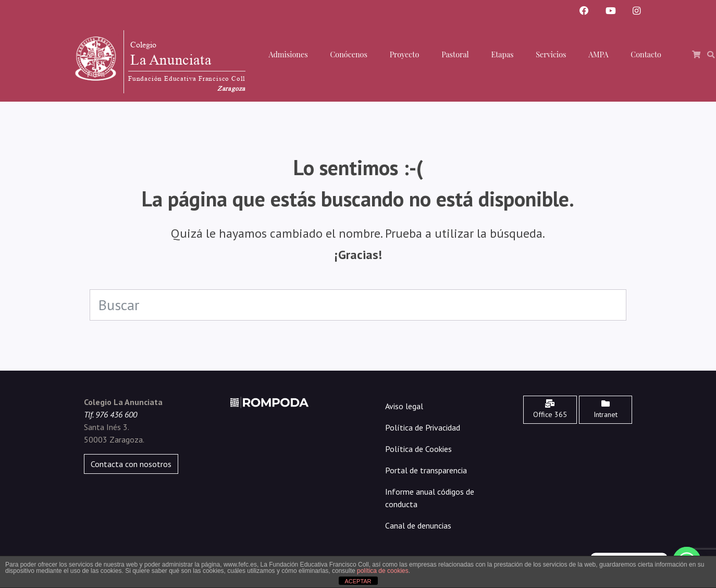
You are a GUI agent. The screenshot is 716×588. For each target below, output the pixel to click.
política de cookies (383, 571)
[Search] (358, 305)
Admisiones (288, 54)
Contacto (646, 54)
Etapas (503, 54)
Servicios (551, 54)
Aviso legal (404, 406)
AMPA (598, 54)
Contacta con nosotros (131, 464)
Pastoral (455, 54)
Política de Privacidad (423, 427)
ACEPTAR (358, 581)
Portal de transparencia (426, 470)
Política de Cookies (418, 449)
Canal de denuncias (418, 525)
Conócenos (348, 54)
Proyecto (405, 54)
